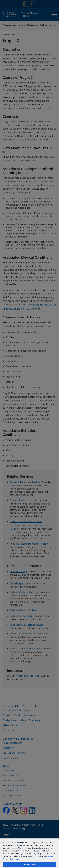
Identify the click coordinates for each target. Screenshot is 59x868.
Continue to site (29, 864)
